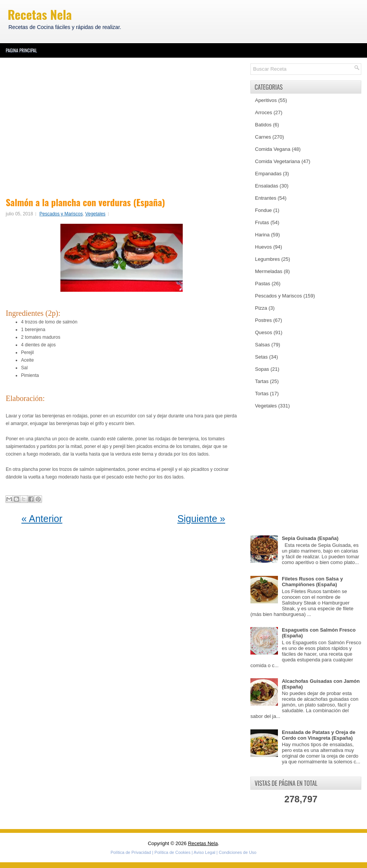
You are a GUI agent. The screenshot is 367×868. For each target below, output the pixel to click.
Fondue (263, 210)
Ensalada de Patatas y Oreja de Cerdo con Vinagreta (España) (318, 735)
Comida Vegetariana (278, 161)
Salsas (262, 345)
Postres (263, 320)
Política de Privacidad (131, 852)
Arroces (264, 112)
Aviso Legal (205, 852)
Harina (262, 235)
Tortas (262, 394)
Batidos (263, 125)
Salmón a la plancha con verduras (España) (85, 202)
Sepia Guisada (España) (310, 538)
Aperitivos (266, 100)
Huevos (263, 247)
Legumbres (267, 259)
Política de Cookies (172, 852)
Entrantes (266, 198)
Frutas (262, 222)
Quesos (264, 332)
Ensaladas (267, 186)
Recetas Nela (40, 14)
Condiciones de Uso (237, 852)
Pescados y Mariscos (61, 214)
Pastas (263, 284)
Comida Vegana (273, 149)
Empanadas (268, 174)
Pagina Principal (21, 50)
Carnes (263, 137)
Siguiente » (201, 519)
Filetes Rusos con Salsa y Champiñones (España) (312, 582)
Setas (261, 357)
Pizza (261, 308)
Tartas (262, 381)
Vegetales (95, 214)
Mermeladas (269, 271)
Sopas (262, 369)
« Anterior (42, 519)
